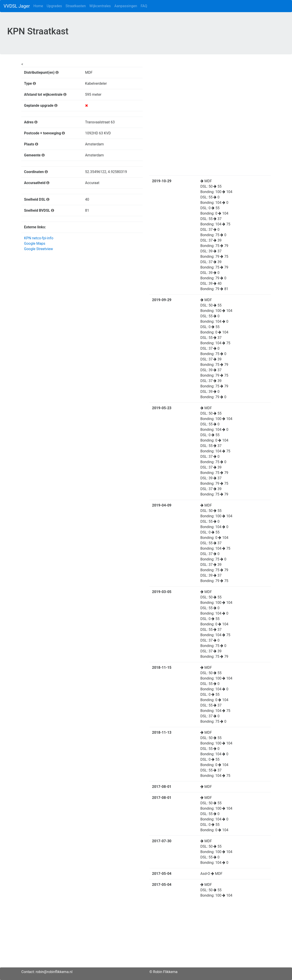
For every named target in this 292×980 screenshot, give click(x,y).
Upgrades (54, 6)
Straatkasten (76, 6)
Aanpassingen (126, 6)
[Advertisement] (146, 936)
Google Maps (35, 243)
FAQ (144, 6)
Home (38, 6)
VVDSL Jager (17, 6)
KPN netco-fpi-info (39, 238)
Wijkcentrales (100, 6)
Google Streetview (39, 249)
